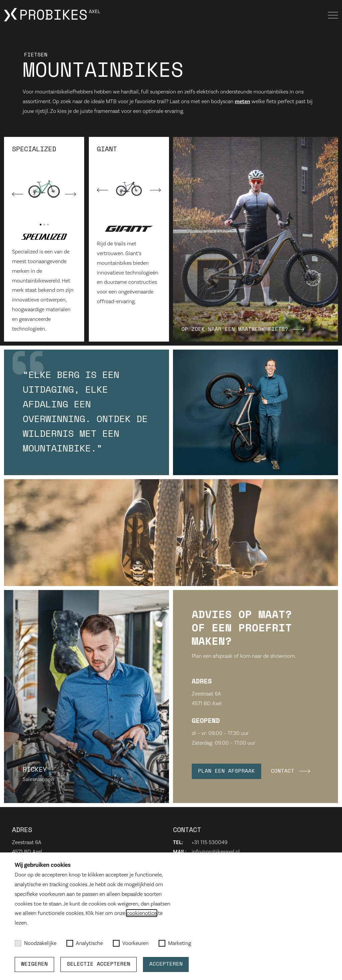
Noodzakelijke (36, 943)
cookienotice (142, 913)
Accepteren (166, 964)
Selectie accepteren (99, 964)
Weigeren (34, 964)
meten (242, 101)
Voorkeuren (131, 943)
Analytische (85, 943)
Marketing (175, 943)
